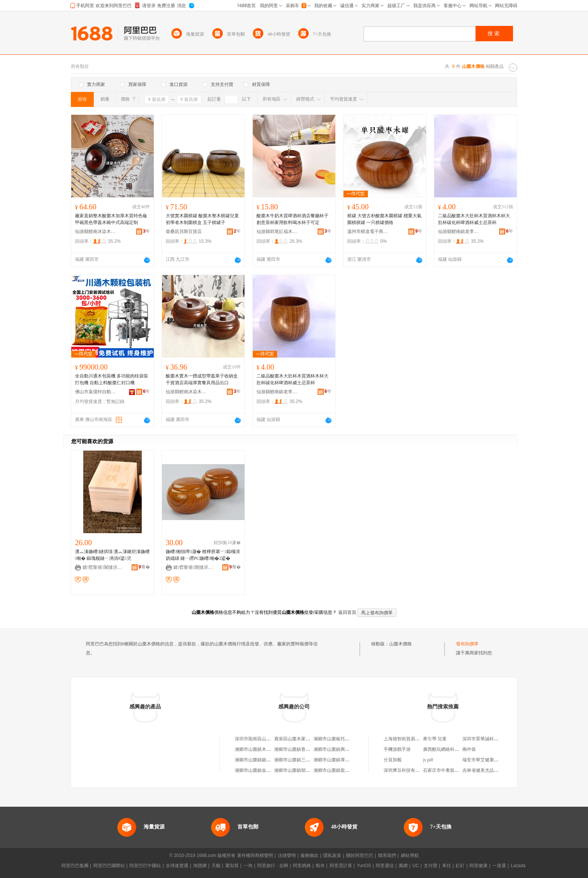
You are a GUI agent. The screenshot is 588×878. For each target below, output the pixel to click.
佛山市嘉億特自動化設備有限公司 (96, 392)
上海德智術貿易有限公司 (408, 739)
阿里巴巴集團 (75, 866)
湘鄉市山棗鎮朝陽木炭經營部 (303, 770)
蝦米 (320, 866)
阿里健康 (478, 866)
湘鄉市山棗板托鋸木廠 (336, 739)
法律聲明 (287, 855)
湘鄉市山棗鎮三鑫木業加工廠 (303, 760)
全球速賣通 (177, 866)
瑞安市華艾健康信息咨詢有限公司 (496, 760)
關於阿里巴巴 (360, 855)
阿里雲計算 (341, 866)
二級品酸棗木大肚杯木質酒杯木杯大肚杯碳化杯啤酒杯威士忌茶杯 (474, 219)
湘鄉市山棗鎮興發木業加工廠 (343, 749)
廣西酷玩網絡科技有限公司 (450, 749)
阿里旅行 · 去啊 (273, 866)
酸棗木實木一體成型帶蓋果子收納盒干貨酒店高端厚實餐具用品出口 (202, 379)
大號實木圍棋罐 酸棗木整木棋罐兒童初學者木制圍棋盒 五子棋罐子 (202, 219)
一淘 (248, 866)
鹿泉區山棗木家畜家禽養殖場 (303, 739)
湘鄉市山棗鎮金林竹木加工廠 (264, 770)
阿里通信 (385, 866)
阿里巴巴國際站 (109, 866)
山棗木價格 (400, 644)
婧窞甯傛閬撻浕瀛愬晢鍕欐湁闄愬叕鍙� (103, 567)
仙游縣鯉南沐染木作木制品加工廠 (96, 232)
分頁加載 (393, 760)
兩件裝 (469, 749)
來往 (447, 866)
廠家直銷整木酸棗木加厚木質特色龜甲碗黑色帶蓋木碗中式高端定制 (111, 219)
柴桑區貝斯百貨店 (184, 232)
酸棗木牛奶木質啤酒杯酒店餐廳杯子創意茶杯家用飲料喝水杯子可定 (292, 219)
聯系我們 (387, 855)
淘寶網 (200, 866)
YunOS (364, 866)
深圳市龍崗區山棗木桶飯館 (262, 739)
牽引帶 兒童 (435, 739)
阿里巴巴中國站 (145, 866)
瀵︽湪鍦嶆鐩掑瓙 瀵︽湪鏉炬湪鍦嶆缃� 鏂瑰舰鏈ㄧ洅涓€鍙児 (112, 555)
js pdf (428, 760)
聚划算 (232, 866)
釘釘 (460, 866)
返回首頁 (347, 612)
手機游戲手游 (397, 749)
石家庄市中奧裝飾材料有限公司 (454, 770)
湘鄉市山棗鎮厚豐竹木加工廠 (343, 760)
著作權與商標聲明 (255, 855)
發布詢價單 (467, 644)
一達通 (499, 866)
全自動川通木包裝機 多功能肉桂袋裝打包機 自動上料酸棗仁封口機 (112, 379)
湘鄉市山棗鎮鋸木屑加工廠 (262, 760)
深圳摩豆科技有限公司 (406, 770)
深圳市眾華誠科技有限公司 (489, 739)
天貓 (216, 866)
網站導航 (410, 855)
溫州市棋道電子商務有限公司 (368, 232)
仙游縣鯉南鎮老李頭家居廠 (459, 232)
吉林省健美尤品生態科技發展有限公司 (501, 770)
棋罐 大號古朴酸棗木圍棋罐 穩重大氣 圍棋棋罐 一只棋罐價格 (384, 219)
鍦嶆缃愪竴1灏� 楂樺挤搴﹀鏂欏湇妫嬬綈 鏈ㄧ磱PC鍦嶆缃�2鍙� (203, 555)
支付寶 (430, 866)
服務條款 (309, 855)
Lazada (518, 866)
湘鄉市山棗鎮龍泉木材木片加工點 (347, 770)
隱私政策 (332, 855)
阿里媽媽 (302, 866)
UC (416, 866)
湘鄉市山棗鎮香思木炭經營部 (303, 749)
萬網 (403, 866)
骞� (144, 567)
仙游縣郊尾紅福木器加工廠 (277, 232)
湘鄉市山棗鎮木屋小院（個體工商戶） (273, 749)
